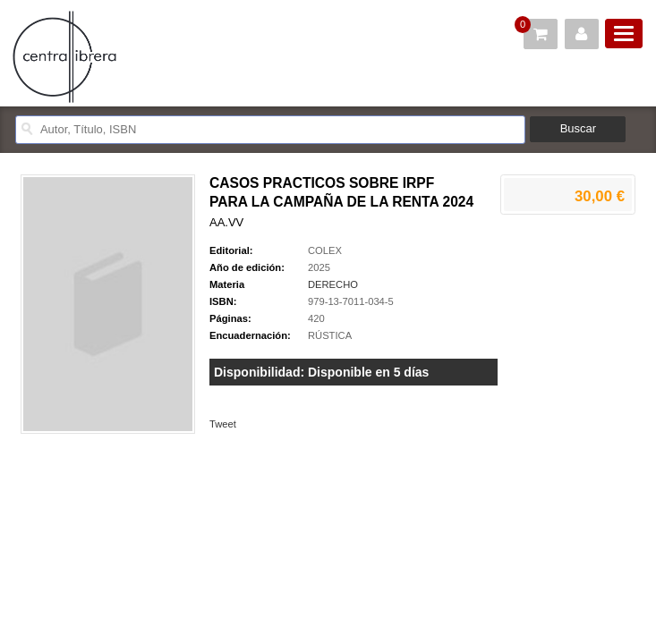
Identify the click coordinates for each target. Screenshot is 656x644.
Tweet (223, 424)
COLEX (325, 250)
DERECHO (333, 284)
